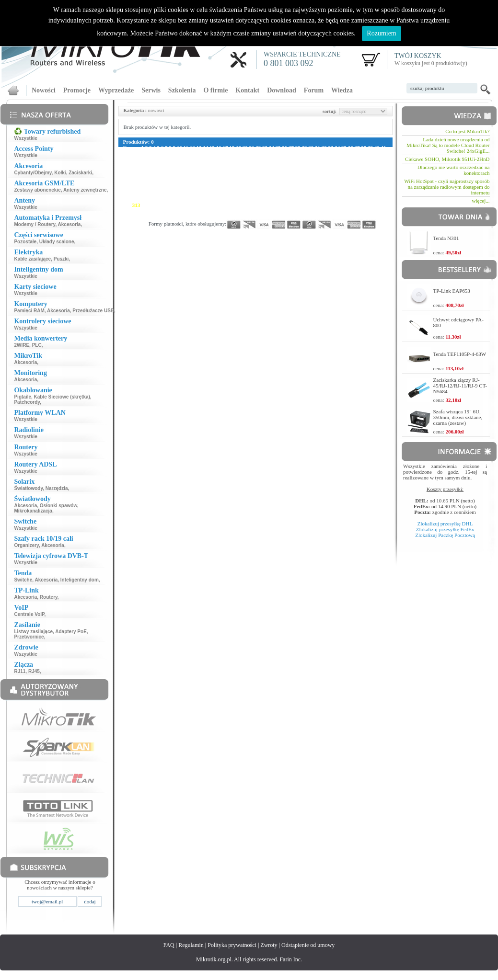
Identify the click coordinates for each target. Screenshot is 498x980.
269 (247, 194)
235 (191, 188)
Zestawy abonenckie (37, 190)
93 (198, 159)
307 (339, 199)
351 (228, 211)
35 (344, 148)
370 (145, 217)
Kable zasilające (32, 259)
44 (139, 153)
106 (301, 159)
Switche (23, 580)
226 (366, 182)
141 (356, 165)
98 (231, 159)
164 (312, 171)
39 (370, 148)
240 (238, 188)
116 (127, 165)
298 (256, 199)
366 (367, 211)
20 (245, 148)
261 (173, 194)
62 (258, 153)
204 (164, 182)
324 (238, 205)
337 (358, 205)
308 (349, 199)
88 (165, 159)
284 (127, 199)
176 (164, 176)
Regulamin (191, 945)
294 (219, 199)
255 (376, 188)
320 (201, 205)
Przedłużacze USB (93, 311)
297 (247, 199)
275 (302, 194)
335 (339, 205)
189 (284, 176)
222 (330, 182)
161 (284, 171)
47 (158, 153)
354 (256, 211)
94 (205, 159)
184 (238, 176)
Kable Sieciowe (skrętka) (62, 397)
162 (293, 171)
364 (349, 211)
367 (376, 211)
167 (339, 171)
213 (247, 182)
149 (173, 171)
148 (164, 171)
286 (145, 199)
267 (228, 194)
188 (275, 176)
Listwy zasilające (33, 632)
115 (382, 159)
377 (210, 217)
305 (321, 199)
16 (219, 148)
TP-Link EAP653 (452, 291)
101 (255, 159)
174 (145, 176)
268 (238, 194)
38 (364, 148)
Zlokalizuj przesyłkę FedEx (445, 529)
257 (136, 194)
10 (180, 148)
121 (172, 165)
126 (218, 165)
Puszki (61, 259)
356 (275, 211)
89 (172, 159)
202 (145, 182)
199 (376, 176)
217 (284, 182)
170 (367, 171)
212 (237, 182)
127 (227, 165)
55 (211, 153)
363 (339, 211)
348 (201, 211)
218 (293, 182)
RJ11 (20, 671)
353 (247, 211)
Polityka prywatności (232, 945)
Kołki (60, 173)
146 (145, 171)
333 (321, 205)
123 (191, 165)
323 (228, 205)
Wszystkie (25, 138)
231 (155, 188)
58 (231, 153)
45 (145, 153)
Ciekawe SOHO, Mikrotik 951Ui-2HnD (447, 159)
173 (136, 176)
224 (348, 182)
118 (145, 165)
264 (201, 194)
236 (201, 188)
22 (258, 148)
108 (319, 159)
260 (164, 194)
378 (219, 217)
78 (363, 153)
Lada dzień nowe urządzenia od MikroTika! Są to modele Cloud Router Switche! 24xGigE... (448, 145)
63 (264, 153)
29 (304, 148)
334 (330, 205)
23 (265, 148)
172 (127, 176)
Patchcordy (27, 402)
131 (264, 165)
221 (320, 182)
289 (173, 199)
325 (247, 205)
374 (182, 217)
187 (265, 176)
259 (155, 194)
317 (173, 205)
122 (181, 165)
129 (246, 165)
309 (358, 199)
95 (211, 159)
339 (376, 205)
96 (218, 159)
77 (356, 153)
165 (321, 171)
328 (275, 205)
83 (132, 159)
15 (212, 148)
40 (377, 148)
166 (330, 171)
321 (210, 205)
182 (219, 176)
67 (290, 153)
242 (256, 188)
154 (219, 171)
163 (302, 171)
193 (321, 176)
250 (330, 188)
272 (275, 194)
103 (273, 159)
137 (319, 165)
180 (201, 176)
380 (238, 217)
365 (358, 211)
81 (383, 153)
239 (228, 188)
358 (293, 211)
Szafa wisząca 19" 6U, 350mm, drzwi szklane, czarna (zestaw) (458, 417)
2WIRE (22, 345)
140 (347, 165)
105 (292, 159)
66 (284, 153)
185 (247, 176)
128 (237, 165)
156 (238, 171)
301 (284, 199)
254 (367, 188)
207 (191, 182)
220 (311, 182)
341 (136, 211)
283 (376, 194)
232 (164, 188)
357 (284, 211)
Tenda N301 (446, 238)
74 (337, 153)
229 (136, 188)
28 (298, 148)
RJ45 (34, 671)
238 (219, 188)
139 (338, 165)
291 (191, 199)
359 (302, 211)
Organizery (26, 545)
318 (182, 205)
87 (158, 159)
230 (145, 188)
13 (199, 148)
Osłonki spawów (58, 506)
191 (302, 176)
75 (343, 153)
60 (244, 153)
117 (136, 165)
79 (369, 153)
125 (209, 165)
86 (152, 159)
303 (302, 199)
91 (185, 159)
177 (173, 176)
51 (185, 153)
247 (302, 188)
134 (292, 165)
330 (293, 205)
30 (311, 148)
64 (271, 153)
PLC (37, 345)
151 (191, 171)
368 (127, 217)
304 (312, 199)
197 (358, 176)
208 (201, 182)
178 (182, 176)
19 (238, 148)
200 (127, 182)
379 (228, 217)
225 (357, 182)
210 (219, 182)
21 (251, 148)
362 (330, 211)
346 (182, 211)
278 (330, 194)
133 (283, 165)
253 (358, 188)
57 (225, 153)
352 (238, 211)
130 (255, 165)
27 (291, 148)
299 (265, 199)
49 (172, 153)
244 (275, 188)
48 (165, 153)
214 (256, 182)
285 (136, 199)
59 (237, 153)
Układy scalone (57, 242)
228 (127, 188)
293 (210, 199)
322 (219, 205)
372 (164, 217)
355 (265, 211)
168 (349, 171)
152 (201, 171)
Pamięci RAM (29, 311)
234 (182, 188)
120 (163, 165)
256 (127, 194)
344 (164, 211)
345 (173, 211)
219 (302, 182)
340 (127, 211)
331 (302, 205)
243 (265, 188)
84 (139, 159)
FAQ (169, 945)
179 (191, 176)
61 (251, 153)
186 (256, 176)
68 (297, 153)
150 (182, 171)
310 (367, 199)
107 (310, 159)
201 (136, 182)
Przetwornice (29, 637)
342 (145, 211)
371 (155, 217)
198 (367, 176)
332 (312, 205)
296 (238, 199)
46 (152, 153)
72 (323, 153)
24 (272, 148)
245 (284, 188)
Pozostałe (25, 242)
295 (228, 199)
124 (200, 165)
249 (321, 188)
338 (367, 205)
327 (265, 205)
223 (339, 182)
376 (201, 217)
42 (126, 153)
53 (198, 153)
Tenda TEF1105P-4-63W (460, 354)
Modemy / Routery (35, 224)
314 (145, 205)
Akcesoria (69, 224)
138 (329, 165)
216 (274, 182)
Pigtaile (23, 397)
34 (337, 148)
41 (383, 148)
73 (330, 153)
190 (293, 176)
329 (284, 205)
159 (265, 171)
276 (312, 194)
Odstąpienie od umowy (308, 945)
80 (376, 153)
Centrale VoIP (29, 614)
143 (375, 165)
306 (330, 199)
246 (293, 188)
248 (312, 188)
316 (164, 205)
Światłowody (28, 488)
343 (155, 211)
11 (186, 148)
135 (301, 165)
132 (273, 165)
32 (324, 148)
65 (277, 153)
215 (265, 182)
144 (127, 171)
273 (284, 194)
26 (284, 148)
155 (228, 171)
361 (321, 211)
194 (330, 176)
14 (205, 148)
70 (310, 153)
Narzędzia (57, 488)
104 (283, 159)
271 (265, 194)
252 (349, 188)
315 (155, 205)
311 (376, 199)
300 (275, 199)
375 (191, 217)
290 (182, 199)
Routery (49, 597)
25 (278, 148)
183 (228, 176)
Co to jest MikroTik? (467, 131)
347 (191, 211)
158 (256, 171)
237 (210, 188)
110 (338, 159)
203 (155, 182)
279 (339, 194)
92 (191, 159)
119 (153, 165)
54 (205, 153)
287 (155, 199)
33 (330, 148)
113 (364, 159)
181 (210, 176)
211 (228, 182)
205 (173, 182)
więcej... (481, 201)
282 (367, 194)
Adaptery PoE (71, 632)
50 (179, 153)
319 (191, 205)
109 (329, 159)
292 (201, 199)
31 (318, 148)
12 (192, 148)
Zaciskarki (80, 173)
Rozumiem (381, 33)
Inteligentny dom (80, 580)
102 (264, 159)
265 (210, 194)
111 (346, 159)
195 (339, 176)
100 (246, 159)
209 (210, 182)
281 (358, 194)
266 (219, 194)
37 (357, 148)
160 (275, 171)
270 (256, 194)
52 (191, 153)
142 (366, 165)
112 (355, 159)
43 (132, 153)
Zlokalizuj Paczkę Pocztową (445, 535)
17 (225, 148)
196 (349, 176)
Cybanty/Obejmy (33, 173)
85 (145, 159)
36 (351, 148)
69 (304, 153)
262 (182, 194)
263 (191, 194)
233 (173, 188)
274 (293, 194)
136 (310, 165)
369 (136, 217)
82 (126, 159)
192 (312, 176)
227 (376, 182)
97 (225, 159)
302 (293, 199)
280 (349, 194)
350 (219, 211)
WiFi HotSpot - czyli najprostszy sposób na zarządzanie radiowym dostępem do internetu (447, 187)
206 (182, 182)
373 (173, 217)
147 (155, 171)
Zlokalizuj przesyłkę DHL (445, 524)
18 (232, 148)
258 (145, 194)
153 (210, 171)
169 (358, 171)
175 (155, 176)
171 (376, 171)
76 (350, 153)
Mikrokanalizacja (33, 511)
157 (247, 171)
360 (312, 211)
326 (256, 205)
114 (373, 159)
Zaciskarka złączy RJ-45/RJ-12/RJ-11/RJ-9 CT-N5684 (460, 386)
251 (339, 188)
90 (179, 159)
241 (247, 188)
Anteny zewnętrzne (85, 190)
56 (218, 153)
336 (349, 205)
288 (164, 199)
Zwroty (269, 945)
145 (136, 171)
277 (321, 194)
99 (237, 159)
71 (317, 153)
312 (127, 205)
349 (210, 211)
